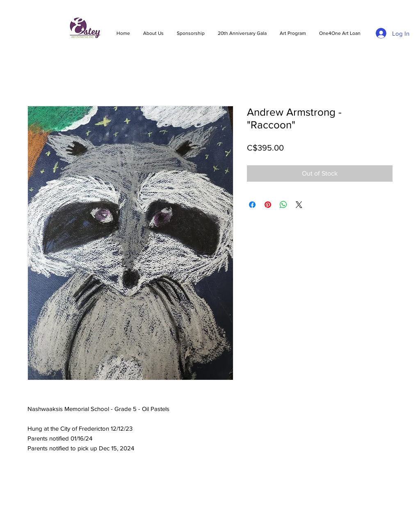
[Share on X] (299, 205)
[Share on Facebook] (252, 205)
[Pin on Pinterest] (268, 205)
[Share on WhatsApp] (283, 205)
